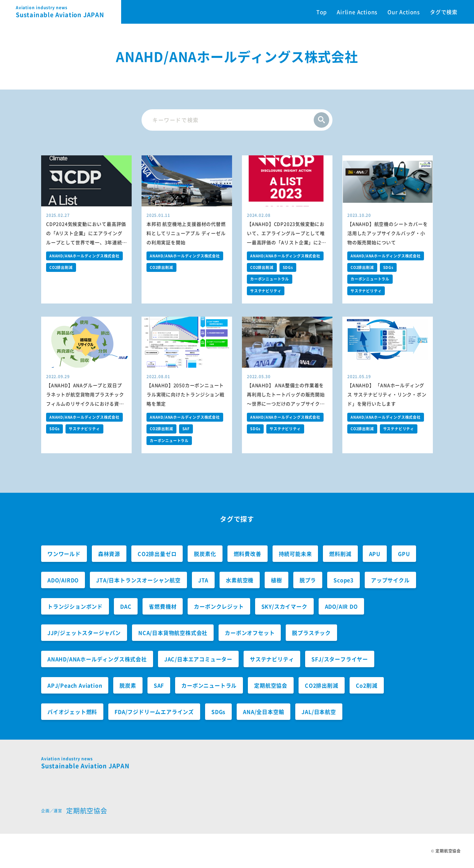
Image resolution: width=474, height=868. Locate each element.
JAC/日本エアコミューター (198, 659)
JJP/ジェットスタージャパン (84, 633)
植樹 (276, 580)
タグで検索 (444, 12)
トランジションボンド (75, 606)
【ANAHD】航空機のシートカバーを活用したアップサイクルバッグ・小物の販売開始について (387, 233)
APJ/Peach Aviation (75, 685)
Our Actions (404, 12)
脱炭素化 (205, 554)
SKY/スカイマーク (284, 606)
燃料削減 (340, 554)
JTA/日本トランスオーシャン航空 (138, 580)
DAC (126, 606)
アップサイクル (390, 580)
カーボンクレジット (219, 606)
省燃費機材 (163, 606)
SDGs (288, 267)
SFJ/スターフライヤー (340, 659)
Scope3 (343, 580)
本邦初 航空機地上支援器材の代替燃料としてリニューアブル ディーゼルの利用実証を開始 (186, 233)
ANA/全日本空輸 (263, 712)
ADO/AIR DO (341, 606)
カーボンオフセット (250, 633)
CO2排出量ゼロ (157, 554)
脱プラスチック (311, 633)
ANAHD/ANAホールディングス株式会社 (84, 256)
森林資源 (109, 554)
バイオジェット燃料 (72, 712)
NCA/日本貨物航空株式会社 (173, 633)
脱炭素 (128, 685)
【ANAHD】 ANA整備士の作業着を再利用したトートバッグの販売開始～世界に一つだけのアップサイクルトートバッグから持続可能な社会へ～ (286, 404)
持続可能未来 (295, 554)
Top (322, 12)
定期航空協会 (271, 685)
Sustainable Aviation (68, 12)
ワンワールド (64, 554)
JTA (203, 580)
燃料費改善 (248, 554)
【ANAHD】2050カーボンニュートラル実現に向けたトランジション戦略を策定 (185, 394)
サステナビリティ (266, 291)
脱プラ (308, 580)
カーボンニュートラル (270, 279)
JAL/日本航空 (319, 712)
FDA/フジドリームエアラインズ (154, 712)
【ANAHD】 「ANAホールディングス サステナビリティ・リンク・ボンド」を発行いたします (387, 394)
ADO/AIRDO (63, 580)
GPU (404, 554)
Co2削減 (367, 685)
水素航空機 (240, 580)
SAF (186, 429)
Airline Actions (357, 12)
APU (375, 554)
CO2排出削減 (61, 267)
